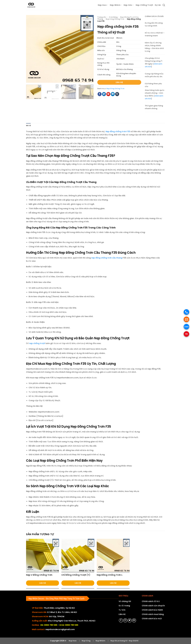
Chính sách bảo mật (152, 619)
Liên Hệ (122, 614)
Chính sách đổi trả (151, 601)
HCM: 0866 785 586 (69, 625)
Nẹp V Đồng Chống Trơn (39, 575)
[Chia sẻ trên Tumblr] (117, 94)
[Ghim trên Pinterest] (108, 94)
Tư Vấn (122, 610)
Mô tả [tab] (28, 126)
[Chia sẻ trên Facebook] (100, 94)
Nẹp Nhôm (116, 5)
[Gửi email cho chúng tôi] (134, 620)
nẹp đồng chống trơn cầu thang (107, 258)
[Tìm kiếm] (164, 5)
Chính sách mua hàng (153, 614)
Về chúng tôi (125, 601)
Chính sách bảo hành (152, 610)
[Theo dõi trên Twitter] (130, 620)
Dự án (158, 5)
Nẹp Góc (129, 5)
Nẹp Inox (103, 5)
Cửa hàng (113, 17)
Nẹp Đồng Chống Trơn (115, 19)
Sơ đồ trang (124, 606)
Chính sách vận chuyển (153, 606)
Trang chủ (102, 17)
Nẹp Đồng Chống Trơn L (110, 575)
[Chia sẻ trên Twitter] (104, 94)
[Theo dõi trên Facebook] (121, 620)
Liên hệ (43, 583)
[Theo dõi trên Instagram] (125, 620)
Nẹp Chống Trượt (144, 5)
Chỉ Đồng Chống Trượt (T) (76, 575)
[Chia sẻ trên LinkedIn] (113, 94)
